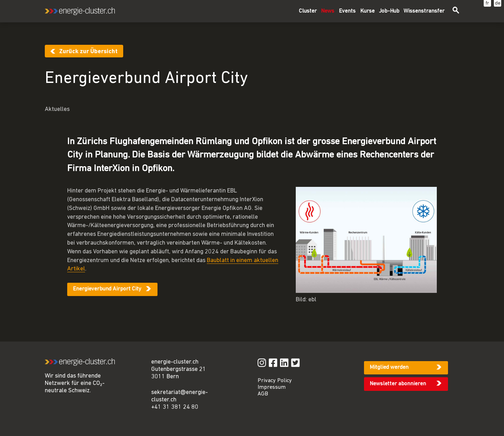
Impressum (272, 387)
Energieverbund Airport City (107, 289)
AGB (263, 394)
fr (487, 3)
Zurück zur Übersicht (88, 52)
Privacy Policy (275, 381)
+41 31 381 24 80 (175, 407)
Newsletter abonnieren (398, 384)
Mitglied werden (389, 367)
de (498, 3)
